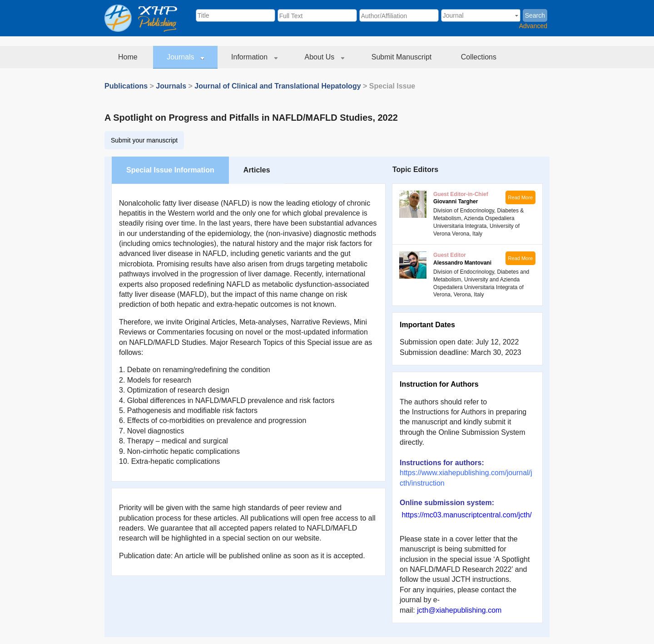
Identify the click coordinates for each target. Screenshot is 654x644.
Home (129, 57)
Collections (480, 57)
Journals (185, 57)
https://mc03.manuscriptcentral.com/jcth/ (466, 515)
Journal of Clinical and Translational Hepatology (277, 86)
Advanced (533, 26)
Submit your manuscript (144, 140)
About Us (325, 57)
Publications (126, 86)
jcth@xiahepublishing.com (459, 610)
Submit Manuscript (403, 57)
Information (254, 57)
